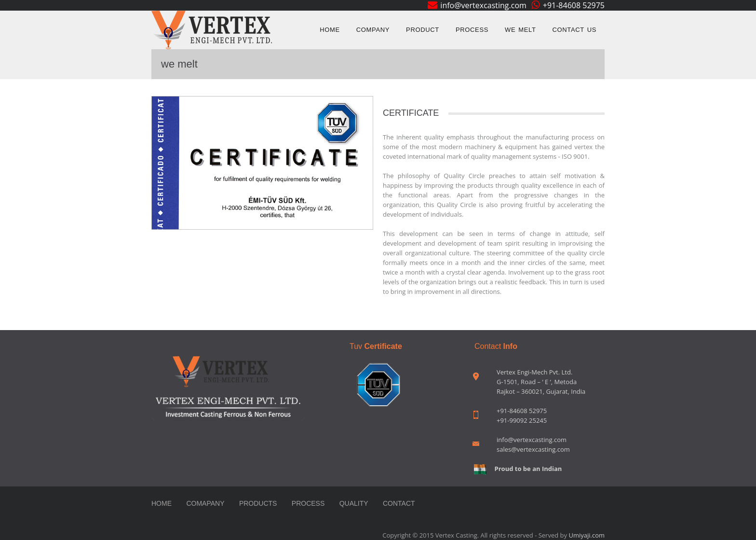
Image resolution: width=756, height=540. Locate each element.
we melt (520, 30)
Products (258, 503)
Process (472, 30)
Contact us (574, 30)
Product (423, 30)
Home (330, 30)
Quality (354, 503)
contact (399, 503)
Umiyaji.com (587, 535)
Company (373, 30)
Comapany (205, 503)
